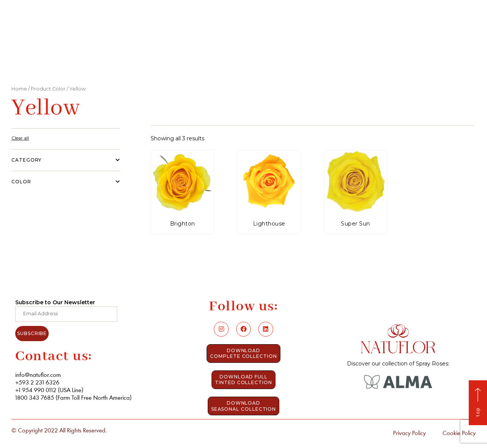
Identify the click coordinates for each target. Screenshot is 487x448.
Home (153, 53)
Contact (354, 53)
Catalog (234, 53)
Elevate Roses (281, 53)
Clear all (20, 138)
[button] (443, 19)
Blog (322, 53)
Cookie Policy (459, 434)
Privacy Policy (409, 434)
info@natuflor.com (38, 375)
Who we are (190, 53)
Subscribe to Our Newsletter (55, 302)
